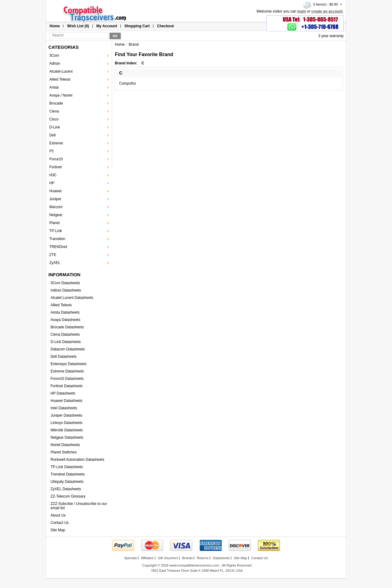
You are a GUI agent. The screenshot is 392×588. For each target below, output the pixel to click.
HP (52, 183)
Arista (54, 87)
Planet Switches (64, 452)
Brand (134, 44)
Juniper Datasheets (66, 415)
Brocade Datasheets (67, 327)
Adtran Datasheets (66, 290)
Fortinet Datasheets (67, 386)
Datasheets (221, 558)
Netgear (56, 215)
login (302, 11)
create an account (327, 11)
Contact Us (60, 523)
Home (55, 26)
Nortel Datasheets (65, 445)
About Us (58, 515)
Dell (53, 135)
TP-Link (56, 231)
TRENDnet (58, 247)
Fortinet (56, 167)
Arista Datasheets (65, 312)
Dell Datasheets (64, 357)
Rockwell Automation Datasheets (77, 460)
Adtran (55, 63)
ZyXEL (55, 263)
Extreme (56, 143)
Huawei (55, 191)
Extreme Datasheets (67, 371)
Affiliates (147, 558)
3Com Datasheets (65, 283)
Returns (203, 558)
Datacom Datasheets (68, 349)
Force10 (56, 159)
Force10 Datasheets (67, 379)
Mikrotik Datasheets (67, 430)
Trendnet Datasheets (68, 474)
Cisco (54, 119)
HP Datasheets (63, 393)
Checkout (166, 26)
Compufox (128, 83)
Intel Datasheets (64, 408)
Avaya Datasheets (65, 320)
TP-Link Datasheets (67, 467)
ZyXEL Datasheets (66, 489)
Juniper (55, 199)
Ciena (54, 111)
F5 (51, 151)
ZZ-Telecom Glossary (68, 496)
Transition (57, 239)
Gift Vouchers (168, 558)
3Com (54, 55)
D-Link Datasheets (66, 342)
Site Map (58, 530)
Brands (187, 558)
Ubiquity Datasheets (67, 482)
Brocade (56, 103)
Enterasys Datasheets (68, 364)
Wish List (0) (78, 26)
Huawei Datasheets (66, 401)
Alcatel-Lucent (61, 71)
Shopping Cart (137, 26)
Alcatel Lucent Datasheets (72, 298)
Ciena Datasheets (65, 334)
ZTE (53, 255)
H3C (53, 175)
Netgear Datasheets (67, 437)
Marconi (56, 207)
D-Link (55, 127)
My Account (107, 26)
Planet (55, 223)
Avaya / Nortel (61, 95)
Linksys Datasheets (66, 423)
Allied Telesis (60, 79)
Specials (130, 558)
